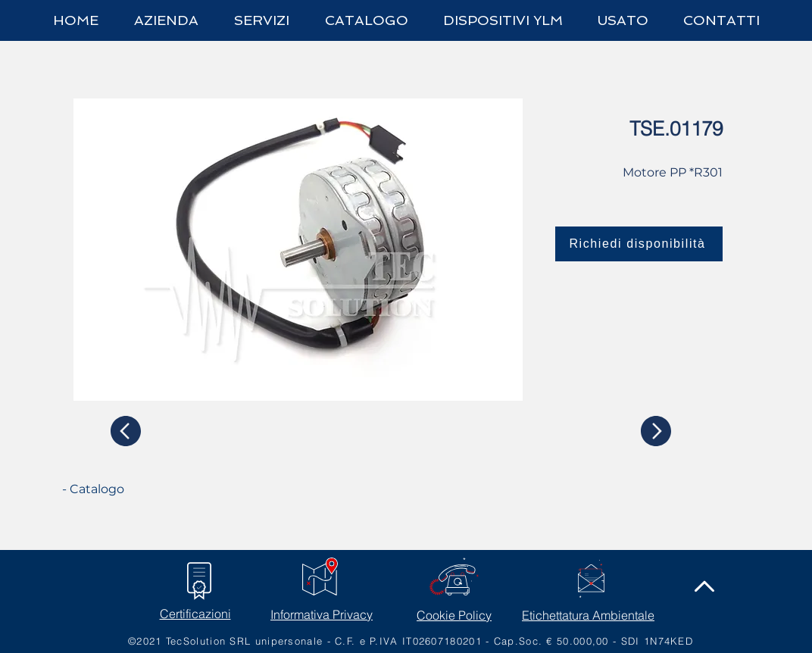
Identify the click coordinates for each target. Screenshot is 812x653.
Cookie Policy (454, 615)
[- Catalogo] (119, 489)
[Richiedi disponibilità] (639, 244)
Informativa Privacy (322, 614)
